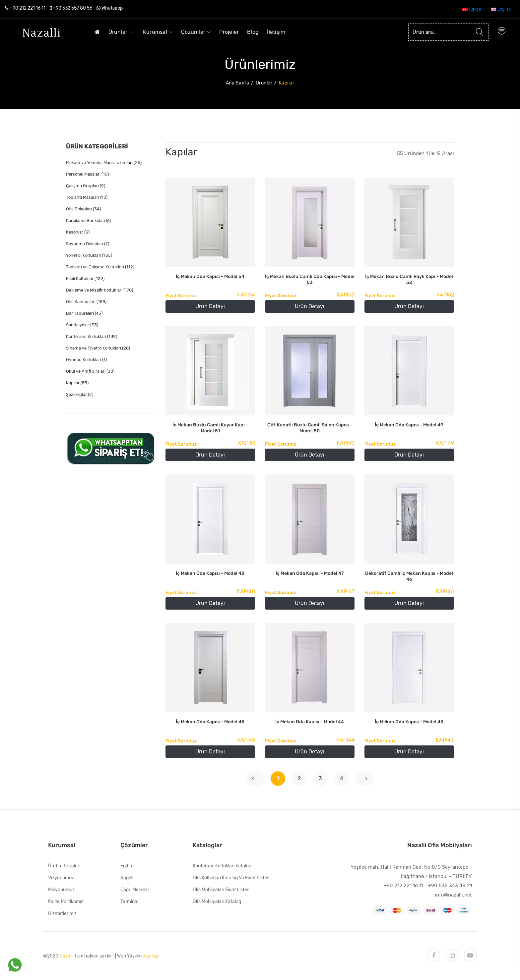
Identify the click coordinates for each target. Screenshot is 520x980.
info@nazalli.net (453, 895)
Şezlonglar (80, 394)
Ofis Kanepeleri (86, 302)
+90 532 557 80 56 (72, 8)
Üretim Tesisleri (64, 866)
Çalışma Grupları (86, 186)
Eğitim (127, 866)
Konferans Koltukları (92, 336)
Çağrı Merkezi (134, 890)
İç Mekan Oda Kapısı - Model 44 (310, 722)
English (501, 9)
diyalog (150, 956)
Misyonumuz (61, 890)
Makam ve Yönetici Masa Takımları (104, 163)
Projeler (229, 32)
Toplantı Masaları (87, 197)
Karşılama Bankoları (89, 220)
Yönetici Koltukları (89, 255)
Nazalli (66, 956)
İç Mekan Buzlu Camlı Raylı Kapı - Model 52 (409, 279)
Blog (253, 32)
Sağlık (127, 878)
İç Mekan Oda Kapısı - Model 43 (409, 722)
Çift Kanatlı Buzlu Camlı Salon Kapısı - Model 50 (310, 428)
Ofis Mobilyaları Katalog (217, 902)
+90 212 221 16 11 (28, 8)
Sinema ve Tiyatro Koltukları (98, 348)
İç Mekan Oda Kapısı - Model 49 (409, 425)
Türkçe (472, 9)
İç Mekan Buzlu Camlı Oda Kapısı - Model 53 (310, 279)
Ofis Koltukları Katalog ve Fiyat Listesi (231, 878)
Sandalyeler (82, 325)
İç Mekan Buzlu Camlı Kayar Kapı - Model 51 (210, 428)
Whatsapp (112, 8)
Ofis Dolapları (83, 209)
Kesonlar (78, 232)
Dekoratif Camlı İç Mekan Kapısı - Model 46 (409, 576)
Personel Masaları (87, 174)
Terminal (129, 902)
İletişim (276, 32)
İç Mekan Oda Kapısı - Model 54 (210, 276)
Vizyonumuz (61, 878)
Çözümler (196, 32)
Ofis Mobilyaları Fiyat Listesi (222, 890)
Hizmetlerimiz (62, 914)
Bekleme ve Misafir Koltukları (99, 290)
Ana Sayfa (238, 83)
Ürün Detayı (210, 306)
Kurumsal (158, 32)
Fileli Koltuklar (85, 278)
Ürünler (122, 32)
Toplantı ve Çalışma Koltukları (100, 267)
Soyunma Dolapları (88, 244)
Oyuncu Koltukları (86, 360)
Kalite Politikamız (66, 902)
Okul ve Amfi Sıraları (90, 371)
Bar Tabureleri (84, 313)
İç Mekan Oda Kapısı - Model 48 (210, 573)
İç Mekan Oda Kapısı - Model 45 (210, 722)
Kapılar (77, 383)
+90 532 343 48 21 (450, 886)
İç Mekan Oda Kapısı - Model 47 (310, 573)
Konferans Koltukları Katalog (222, 866)
